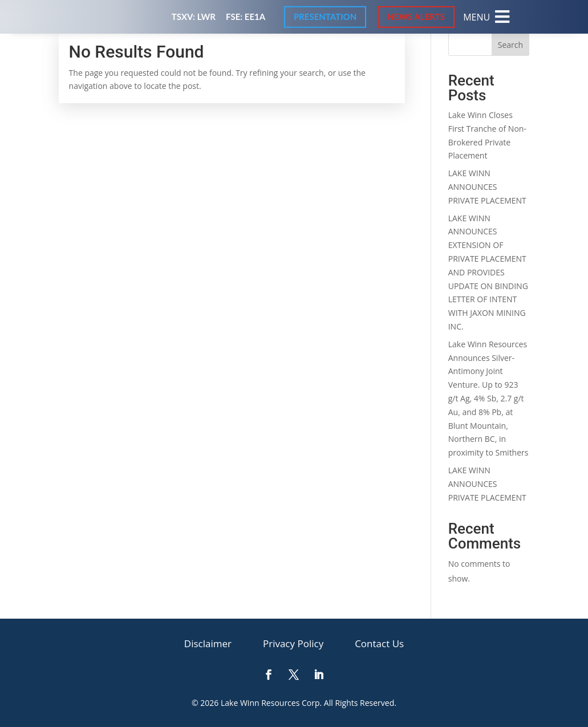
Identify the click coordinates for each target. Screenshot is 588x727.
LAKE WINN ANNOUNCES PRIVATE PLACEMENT (487, 187)
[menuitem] (486, 17)
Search (510, 45)
